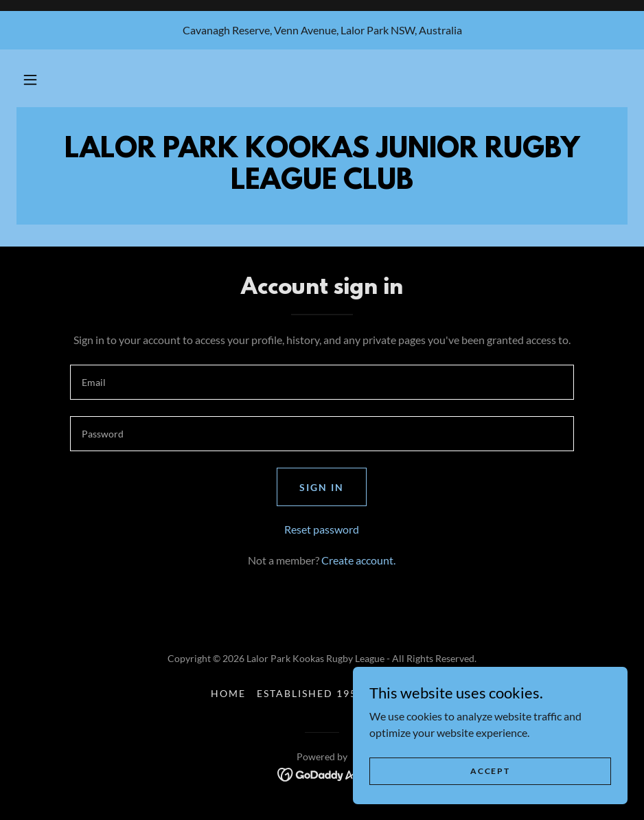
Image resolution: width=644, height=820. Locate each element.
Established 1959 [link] (310, 693)
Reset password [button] (322, 529)
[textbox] (322, 382)
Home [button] (228, 693)
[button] (30, 80)
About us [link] (404, 693)
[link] (322, 773)
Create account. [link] (358, 560)
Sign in (322, 487)
